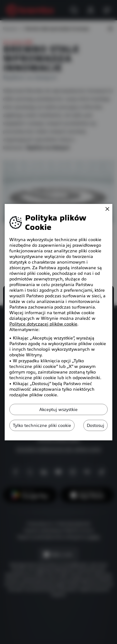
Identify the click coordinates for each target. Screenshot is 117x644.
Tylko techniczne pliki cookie (42, 425)
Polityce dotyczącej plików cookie (43, 324)
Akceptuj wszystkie (58, 409)
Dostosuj (95, 425)
